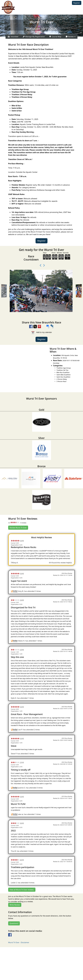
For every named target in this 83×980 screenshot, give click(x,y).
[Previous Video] (40, 265)
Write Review (15, 905)
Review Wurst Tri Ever (18, 528)
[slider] (15, 522)
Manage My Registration (34, 37)
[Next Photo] (43, 265)
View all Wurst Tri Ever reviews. (22, 890)
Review (70, 37)
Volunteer (13, 37)
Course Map (55, 37)
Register (77, 3)
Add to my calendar (42, 332)
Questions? (14, 923)
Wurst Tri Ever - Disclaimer (19, 942)
